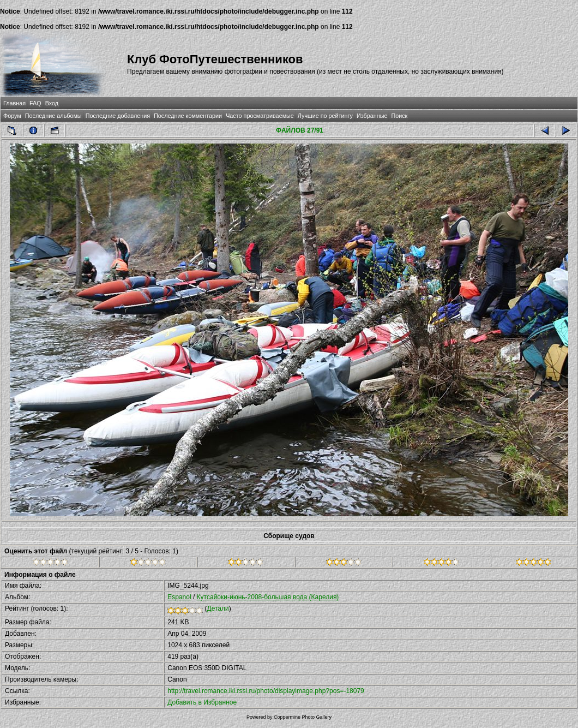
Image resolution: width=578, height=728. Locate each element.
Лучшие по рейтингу (325, 116)
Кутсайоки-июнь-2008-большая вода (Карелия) (268, 597)
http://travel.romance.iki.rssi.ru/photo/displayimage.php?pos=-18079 (266, 691)
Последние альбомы (53, 116)
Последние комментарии (188, 116)
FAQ (35, 103)
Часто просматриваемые (260, 116)
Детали (218, 608)
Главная (14, 103)
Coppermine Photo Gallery (303, 717)
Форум (12, 116)
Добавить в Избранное (202, 702)
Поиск (399, 116)
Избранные (372, 116)
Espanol (179, 597)
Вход (52, 103)
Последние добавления (118, 116)
